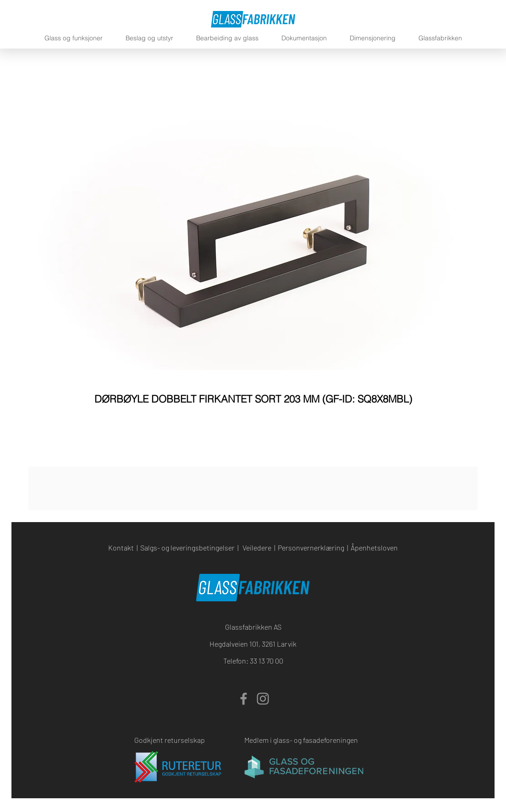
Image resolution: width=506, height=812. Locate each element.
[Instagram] (263, 699)
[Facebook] (244, 699)
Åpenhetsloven (374, 548)
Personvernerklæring (311, 548)
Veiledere (257, 548)
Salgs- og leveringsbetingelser (187, 548)
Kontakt (121, 548)
